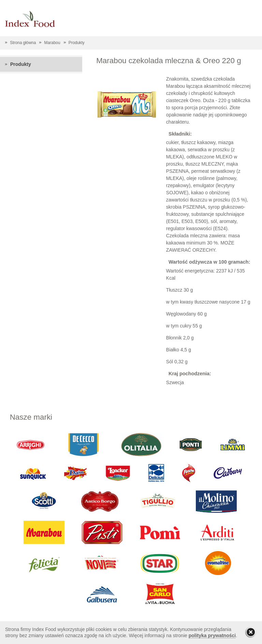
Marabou (52, 43)
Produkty (77, 43)
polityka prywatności (212, 635)
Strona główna (23, 43)
